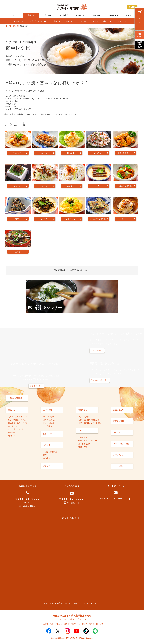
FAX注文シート (72, 503)
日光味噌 (94, 21)
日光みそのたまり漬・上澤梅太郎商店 (72, 616)
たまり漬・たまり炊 (16, 429)
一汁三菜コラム (49, 426)
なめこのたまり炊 (125, 186)
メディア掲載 (84, 417)
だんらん (98, 153)
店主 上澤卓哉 (49, 417)
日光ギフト (56, 21)
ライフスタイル (122, 21)
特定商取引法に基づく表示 (51, 624)
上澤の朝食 (47, 15)
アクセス (129, 15)
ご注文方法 (83, 437)
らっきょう (70, 21)
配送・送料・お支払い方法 (89, 441)
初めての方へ (20, 21)
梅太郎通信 (64, 15)
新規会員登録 (119, 421)
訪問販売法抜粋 (70, 624)
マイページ (118, 432)
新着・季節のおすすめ (38, 21)
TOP (15, 15)
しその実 (44, 219)
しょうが (44, 153)
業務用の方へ (84, 447)
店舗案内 (47, 458)
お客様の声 (80, 15)
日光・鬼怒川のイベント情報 (90, 423)
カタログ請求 (35, 386)
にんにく (71, 153)
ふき (98, 186)
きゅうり (44, 186)
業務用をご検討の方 (99, 380)
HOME (9, 26)
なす (17, 219)
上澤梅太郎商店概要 (51, 452)
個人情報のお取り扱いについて (91, 624)
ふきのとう (71, 219)
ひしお (125, 219)
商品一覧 (31, 15)
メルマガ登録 (96, 351)
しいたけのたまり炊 (98, 219)
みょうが (17, 186)
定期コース (107, 21)
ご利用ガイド (113, 15)
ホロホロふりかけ (125, 153)
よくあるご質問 (84, 444)
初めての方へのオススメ (18, 417)
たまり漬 (82, 21)
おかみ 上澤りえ (50, 420)
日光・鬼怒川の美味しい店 (89, 420)
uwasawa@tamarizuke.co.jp (116, 498)
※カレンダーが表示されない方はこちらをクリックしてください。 (72, 603)
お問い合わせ (119, 455)
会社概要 (97, 15)
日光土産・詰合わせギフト (19, 423)
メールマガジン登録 (121, 444)
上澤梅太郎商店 (15, 398)
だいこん (71, 186)
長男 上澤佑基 (49, 423)
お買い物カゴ (119, 410)
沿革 (45, 455)
